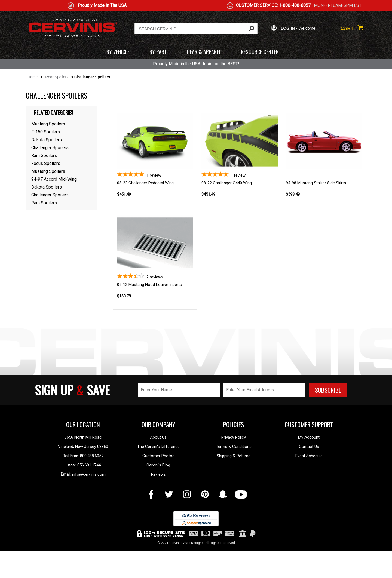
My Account (309, 478)
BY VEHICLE (118, 52)
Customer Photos (158, 497)
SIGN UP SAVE (72, 431)
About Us (158, 478)
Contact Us (309, 487)
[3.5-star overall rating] (155, 297)
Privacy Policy (234, 478)
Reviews (158, 515)
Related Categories (54, 112)
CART (352, 28)
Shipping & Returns (234, 497)
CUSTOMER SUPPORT (309, 465)
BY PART (158, 52)
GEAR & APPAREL (204, 52)
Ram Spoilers (44, 156)
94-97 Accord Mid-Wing (54, 179)
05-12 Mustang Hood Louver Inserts (149, 305)
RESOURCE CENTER (260, 52)
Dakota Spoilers (47, 140)
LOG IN (283, 28)
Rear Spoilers (57, 77)
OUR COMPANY (158, 465)
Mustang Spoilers (48, 124)
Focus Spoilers (46, 163)
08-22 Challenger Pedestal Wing (145, 183)
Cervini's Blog (158, 506)
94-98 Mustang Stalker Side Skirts (316, 183)
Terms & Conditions (234, 487)
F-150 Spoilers (46, 132)
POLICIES (234, 465)
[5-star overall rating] (155, 175)
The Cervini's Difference (158, 487)
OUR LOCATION (83, 465)
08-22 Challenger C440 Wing (227, 183)
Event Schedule (309, 497)
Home (33, 77)
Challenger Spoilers (50, 148)
